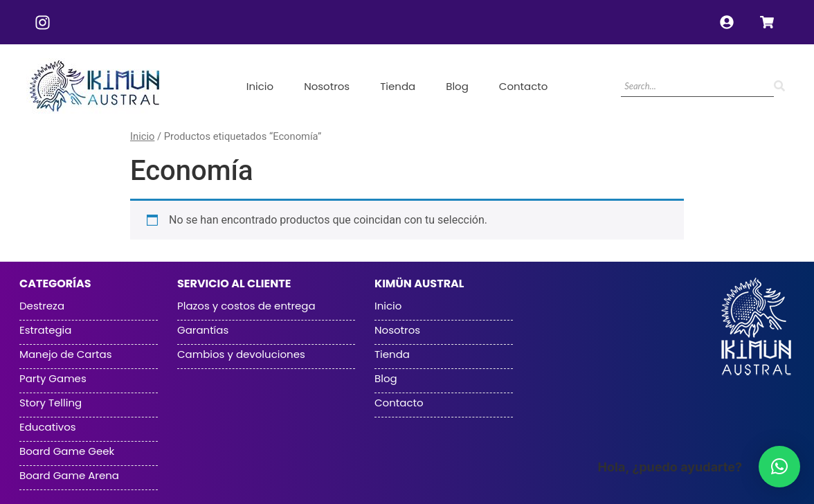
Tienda (398, 86)
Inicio (260, 86)
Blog (457, 86)
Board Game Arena (69, 476)
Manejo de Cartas (65, 354)
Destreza (42, 306)
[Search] (697, 87)
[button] (779, 467)
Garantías (203, 330)
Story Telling (51, 403)
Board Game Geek (67, 451)
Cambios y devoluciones (241, 354)
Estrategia (45, 330)
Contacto (524, 86)
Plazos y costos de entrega (246, 306)
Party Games (53, 379)
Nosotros (327, 86)
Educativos (48, 427)
